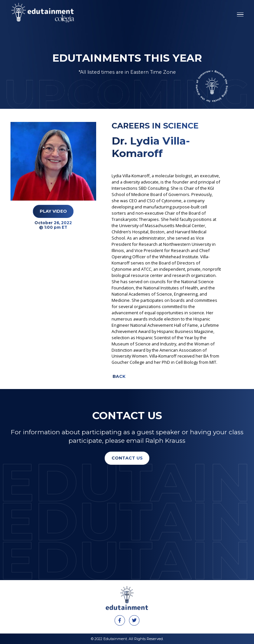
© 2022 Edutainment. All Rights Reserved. (127, 639)
